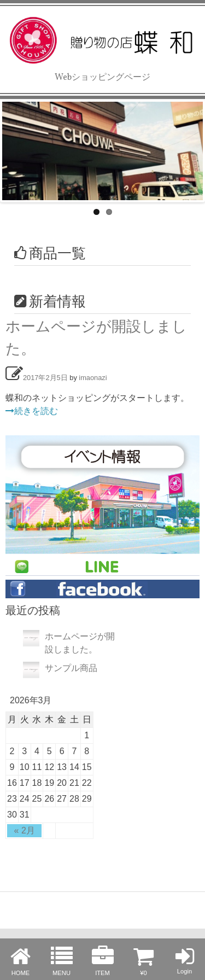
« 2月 (25, 830)
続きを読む (32, 411)
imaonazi (93, 378)
